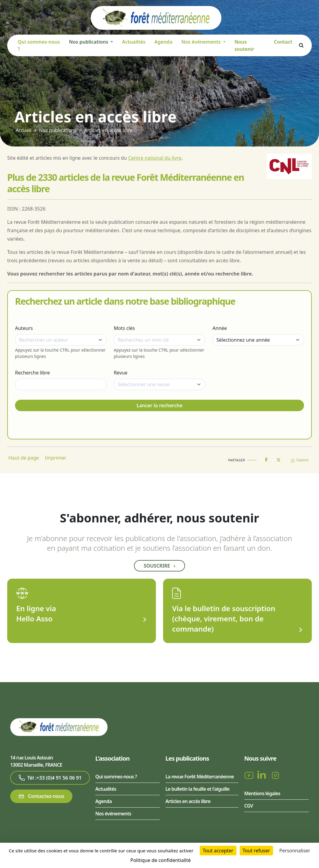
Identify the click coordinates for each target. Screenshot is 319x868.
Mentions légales (262, 793)
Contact (283, 42)
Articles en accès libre (108, 130)
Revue (121, 373)
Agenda (163, 42)
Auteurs (24, 328)
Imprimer (56, 458)
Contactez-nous (41, 796)
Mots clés (124, 328)
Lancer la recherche (160, 405)
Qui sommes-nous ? (39, 45)
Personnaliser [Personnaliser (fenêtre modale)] (295, 851)
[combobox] (61, 340)
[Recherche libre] (61, 384)
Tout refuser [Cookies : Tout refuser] (256, 851)
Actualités (134, 42)
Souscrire (159, 566)
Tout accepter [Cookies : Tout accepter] (218, 851)
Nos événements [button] (202, 42)
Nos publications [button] (89, 42)
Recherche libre (32, 373)
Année (220, 328)
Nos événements (113, 814)
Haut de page (24, 458)
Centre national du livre (155, 158)
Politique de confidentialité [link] (161, 860)
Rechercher (301, 45)
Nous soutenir (245, 45)
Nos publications (58, 130)
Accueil (24, 130)
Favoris (299, 460)
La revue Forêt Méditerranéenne (200, 777)
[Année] (258, 340)
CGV (249, 806)
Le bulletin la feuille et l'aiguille (197, 789)
